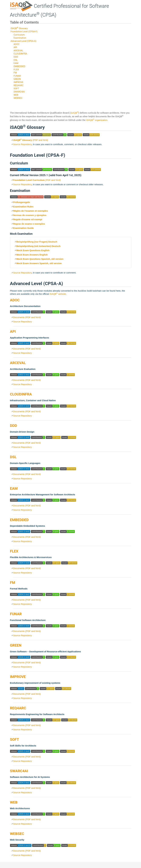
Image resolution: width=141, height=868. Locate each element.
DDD (16, 57)
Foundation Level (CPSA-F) (24, 32)
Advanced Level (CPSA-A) (23, 41)
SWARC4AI (19, 92)
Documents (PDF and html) (27, 317)
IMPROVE (18, 82)
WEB (16, 95)
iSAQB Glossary (19, 28)
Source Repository (22, 144)
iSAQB (74, 113)
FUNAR (17, 76)
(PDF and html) (31, 140)
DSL (16, 60)
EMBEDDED (19, 66)
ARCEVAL (18, 51)
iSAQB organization (97, 120)
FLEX (16, 70)
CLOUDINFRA (20, 54)
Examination (20, 38)
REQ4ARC (18, 85)
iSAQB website (58, 294)
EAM (16, 63)
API (15, 47)
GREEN (17, 79)
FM (15, 73)
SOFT (16, 89)
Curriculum (19, 35)
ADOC (17, 44)
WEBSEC (18, 98)
